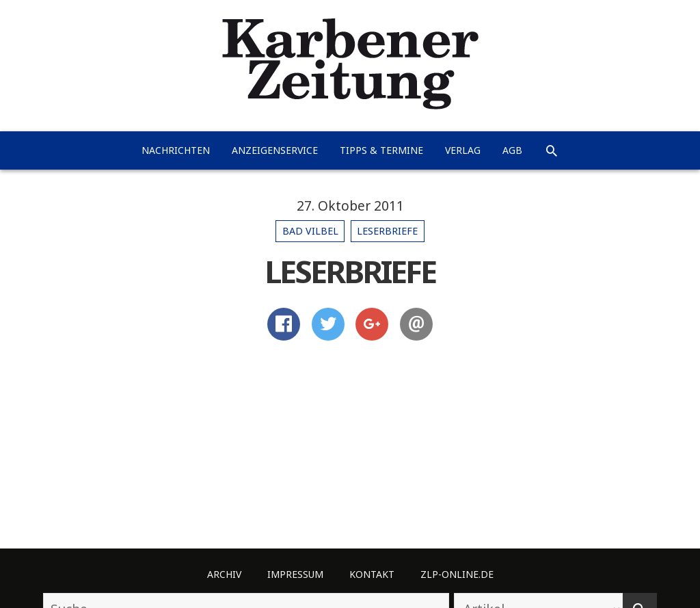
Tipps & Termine (381, 150)
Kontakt (372, 574)
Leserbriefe (387, 231)
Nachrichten (176, 150)
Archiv (224, 574)
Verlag (463, 150)
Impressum (295, 574)
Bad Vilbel (310, 231)
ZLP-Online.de (457, 574)
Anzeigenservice (275, 150)
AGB (512, 150)
